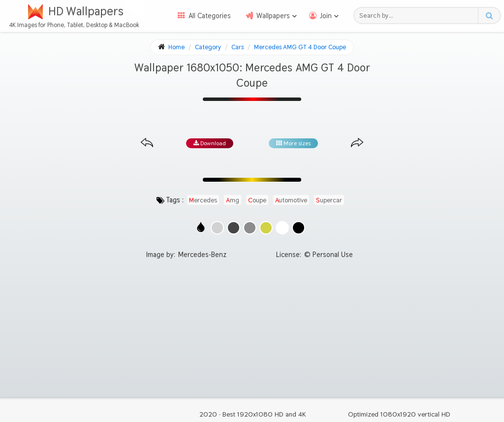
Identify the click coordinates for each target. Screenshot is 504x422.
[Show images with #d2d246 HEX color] (266, 228)
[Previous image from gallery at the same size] (147, 143)
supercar (329, 200)
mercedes (203, 200)
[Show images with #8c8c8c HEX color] (250, 228)
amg (233, 200)
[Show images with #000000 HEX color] (299, 228)
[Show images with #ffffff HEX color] (282, 228)
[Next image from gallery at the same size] (357, 143)
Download (210, 143)
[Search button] (489, 16)
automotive (291, 200)
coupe (257, 200)
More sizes (293, 143)
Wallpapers (273, 16)
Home (176, 47)
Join (326, 16)
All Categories (210, 16)
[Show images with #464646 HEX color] (234, 228)
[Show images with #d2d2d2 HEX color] (217, 228)
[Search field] (419, 16)
